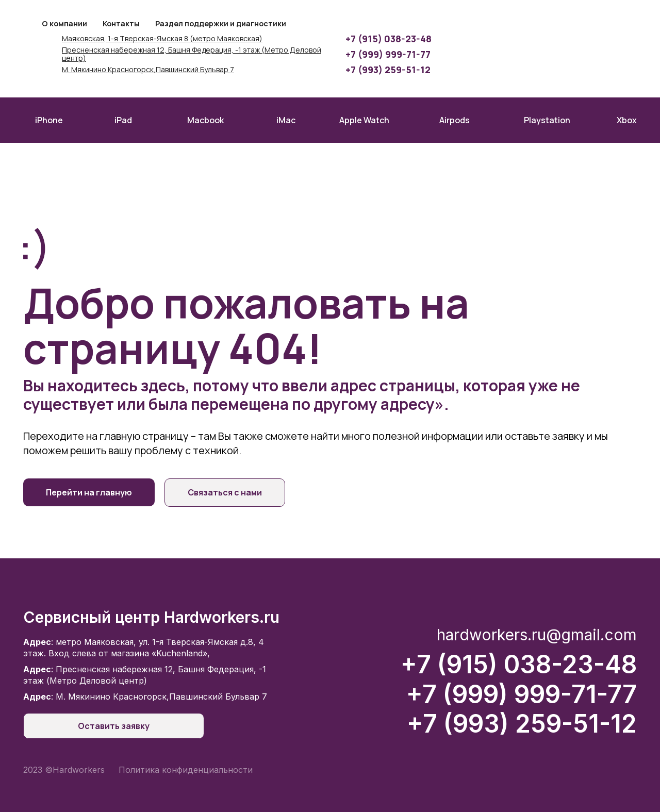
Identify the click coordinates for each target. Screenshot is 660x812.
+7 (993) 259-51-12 (388, 70)
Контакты (121, 23)
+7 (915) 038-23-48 (389, 39)
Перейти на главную (89, 492)
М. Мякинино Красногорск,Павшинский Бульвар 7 (148, 70)
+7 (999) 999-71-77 (388, 54)
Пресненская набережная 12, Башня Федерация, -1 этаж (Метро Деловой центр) (192, 55)
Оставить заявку (97, 726)
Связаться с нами (227, 492)
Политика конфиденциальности (186, 770)
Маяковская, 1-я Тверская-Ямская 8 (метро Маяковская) (162, 39)
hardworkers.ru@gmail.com (537, 635)
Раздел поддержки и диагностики (221, 23)
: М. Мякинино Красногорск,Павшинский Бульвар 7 (145, 697)
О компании (64, 23)
